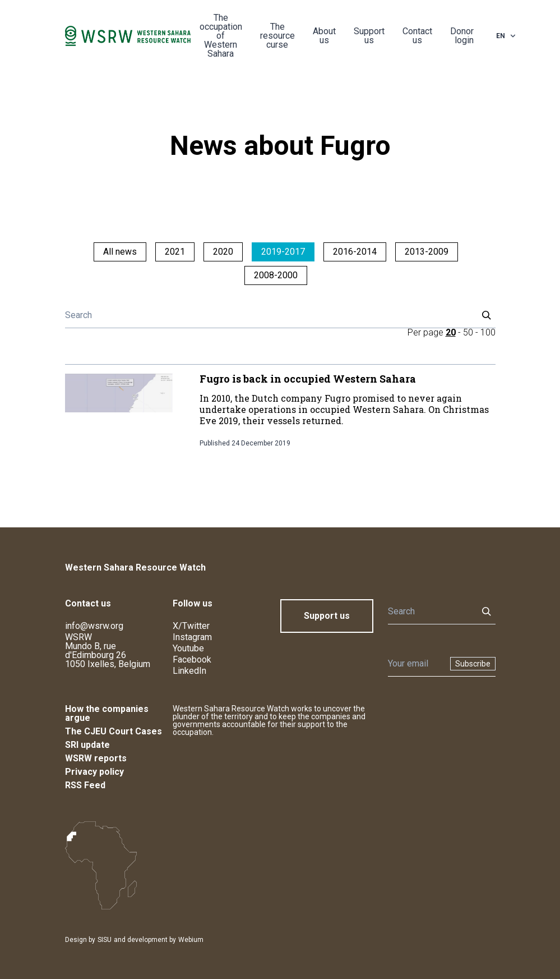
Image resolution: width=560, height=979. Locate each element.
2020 (223, 252)
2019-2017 (283, 252)
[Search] (268, 315)
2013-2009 (427, 252)
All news (120, 252)
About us (324, 36)
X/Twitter (191, 626)
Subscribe (473, 664)
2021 (175, 252)
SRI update (87, 745)
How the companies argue (107, 713)
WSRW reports (96, 758)
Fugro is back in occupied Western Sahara (308, 379)
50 (468, 332)
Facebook (192, 659)
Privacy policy (94, 772)
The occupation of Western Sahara (221, 36)
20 (451, 332)
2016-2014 (355, 252)
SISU (105, 940)
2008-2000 (276, 275)
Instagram (192, 637)
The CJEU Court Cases (114, 731)
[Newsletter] (416, 664)
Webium (191, 940)
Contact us (417, 36)
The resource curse (277, 36)
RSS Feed (85, 785)
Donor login (462, 36)
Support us (369, 36)
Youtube (188, 648)
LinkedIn (189, 671)
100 (488, 332)
